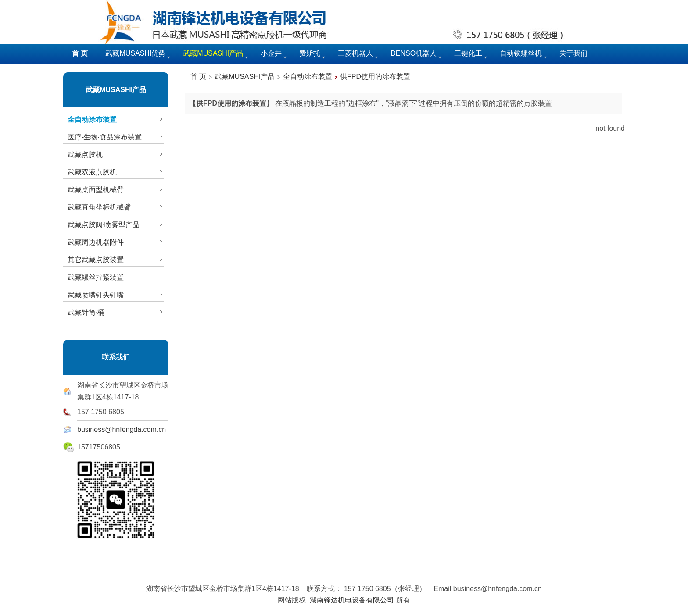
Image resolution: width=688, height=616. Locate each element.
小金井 (271, 53)
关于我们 (573, 53)
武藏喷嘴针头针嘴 (116, 295)
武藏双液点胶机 (116, 172)
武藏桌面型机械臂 (116, 189)
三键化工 (468, 53)
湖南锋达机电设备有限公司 (352, 600)
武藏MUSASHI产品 (116, 90)
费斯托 (310, 53)
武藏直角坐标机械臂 (116, 207)
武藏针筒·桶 (116, 312)
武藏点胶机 (116, 154)
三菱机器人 (355, 53)
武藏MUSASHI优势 (135, 53)
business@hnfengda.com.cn (122, 429)
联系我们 (116, 357)
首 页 (198, 77)
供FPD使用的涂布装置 (375, 77)
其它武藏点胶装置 (116, 260)
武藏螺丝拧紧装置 (96, 277)
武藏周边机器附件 (116, 242)
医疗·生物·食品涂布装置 (116, 137)
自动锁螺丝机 (521, 53)
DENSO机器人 (414, 53)
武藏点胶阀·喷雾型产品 (116, 224)
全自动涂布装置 (308, 77)
